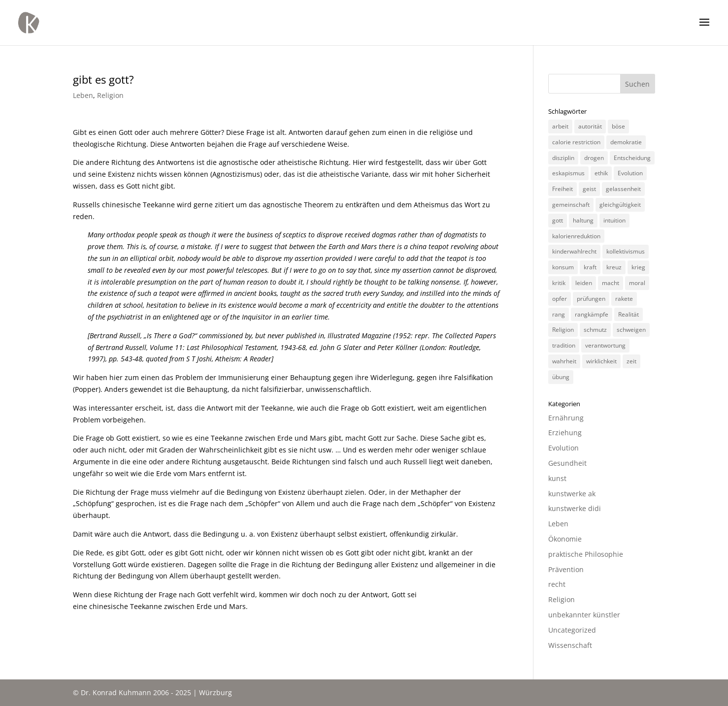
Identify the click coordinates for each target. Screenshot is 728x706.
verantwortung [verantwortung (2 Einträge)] (605, 345)
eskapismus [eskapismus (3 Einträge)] (568, 173)
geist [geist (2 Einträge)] (589, 189)
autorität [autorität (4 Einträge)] (590, 126)
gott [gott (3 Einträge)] (558, 220)
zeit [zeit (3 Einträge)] (631, 361)
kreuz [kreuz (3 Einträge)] (614, 267)
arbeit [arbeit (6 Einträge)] (560, 126)
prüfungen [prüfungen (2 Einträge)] (591, 299)
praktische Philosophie (586, 554)
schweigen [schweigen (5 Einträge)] (631, 330)
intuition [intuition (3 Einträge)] (614, 220)
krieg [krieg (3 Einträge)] (638, 267)
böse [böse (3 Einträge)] (618, 126)
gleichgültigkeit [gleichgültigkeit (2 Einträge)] (620, 205)
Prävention (566, 569)
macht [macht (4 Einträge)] (611, 283)
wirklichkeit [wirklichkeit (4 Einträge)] (601, 361)
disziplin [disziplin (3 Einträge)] (563, 158)
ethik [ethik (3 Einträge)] (601, 173)
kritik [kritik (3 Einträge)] (559, 283)
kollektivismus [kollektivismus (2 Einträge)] (626, 251)
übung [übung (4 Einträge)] (561, 377)
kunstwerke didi (575, 508)
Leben (83, 95)
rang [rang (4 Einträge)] (559, 314)
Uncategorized (572, 630)
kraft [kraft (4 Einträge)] (590, 267)
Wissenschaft (570, 645)
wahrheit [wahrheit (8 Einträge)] (564, 361)
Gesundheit (567, 463)
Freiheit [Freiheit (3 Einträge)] (563, 189)
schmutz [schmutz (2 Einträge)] (595, 330)
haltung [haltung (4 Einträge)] (583, 220)
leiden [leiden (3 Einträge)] (584, 283)
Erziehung (565, 433)
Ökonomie (565, 539)
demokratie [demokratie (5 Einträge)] (626, 142)
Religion (110, 95)
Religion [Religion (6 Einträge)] (563, 330)
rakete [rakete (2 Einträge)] (624, 299)
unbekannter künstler (584, 615)
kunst (557, 478)
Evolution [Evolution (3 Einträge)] (630, 173)
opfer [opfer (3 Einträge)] (560, 299)
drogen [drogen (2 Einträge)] (594, 158)
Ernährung (566, 418)
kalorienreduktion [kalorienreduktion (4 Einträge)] (576, 236)
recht (557, 584)
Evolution (563, 448)
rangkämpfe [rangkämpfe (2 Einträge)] (592, 314)
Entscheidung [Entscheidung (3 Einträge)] (632, 158)
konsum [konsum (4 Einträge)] (563, 267)
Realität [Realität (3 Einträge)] (629, 314)
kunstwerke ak (572, 494)
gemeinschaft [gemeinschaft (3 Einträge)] (571, 205)
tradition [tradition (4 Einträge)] (564, 345)
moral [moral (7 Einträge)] (637, 283)
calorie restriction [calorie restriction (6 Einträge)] (576, 142)
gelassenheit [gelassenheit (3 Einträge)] (623, 189)
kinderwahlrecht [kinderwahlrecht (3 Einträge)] (574, 251)
